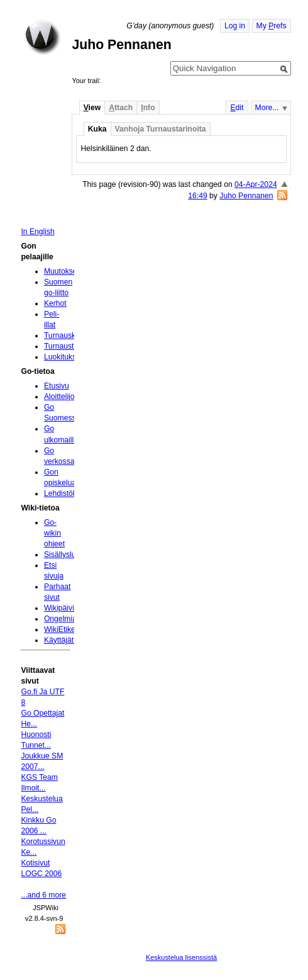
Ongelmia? (63, 619)
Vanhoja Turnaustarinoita (161, 129)
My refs (272, 26)
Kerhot (55, 303)
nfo (148, 108)
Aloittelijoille (64, 397)
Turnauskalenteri (72, 335)
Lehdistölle (62, 493)
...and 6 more (43, 895)
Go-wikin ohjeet (54, 533)
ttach (121, 108)
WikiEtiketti (63, 629)
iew (92, 108)
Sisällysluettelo (69, 555)
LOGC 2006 (41, 874)
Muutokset (62, 271)
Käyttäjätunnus (69, 640)
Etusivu (57, 386)
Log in (235, 26)
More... (267, 108)
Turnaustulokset (71, 346)
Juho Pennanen (246, 196)
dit (237, 108)
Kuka (97, 129)
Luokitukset (63, 357)
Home (43, 37)
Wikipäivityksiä (69, 608)
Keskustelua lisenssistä (181, 957)
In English (37, 232)
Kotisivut (35, 863)
